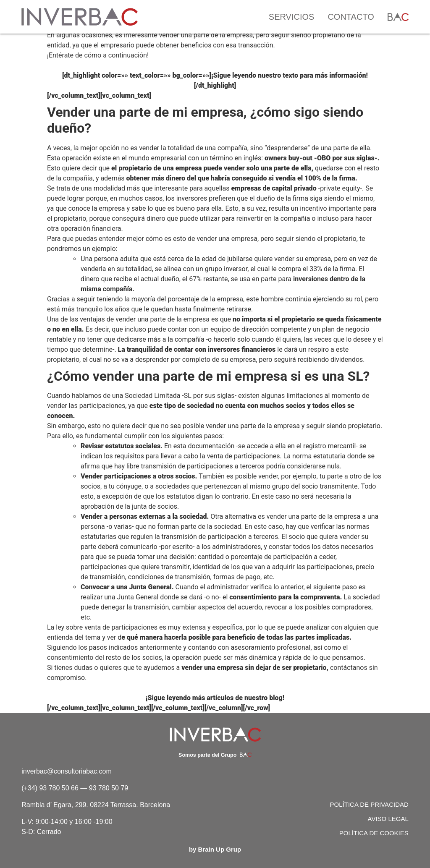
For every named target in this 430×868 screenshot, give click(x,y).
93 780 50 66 (59, 788)
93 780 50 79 (109, 788)
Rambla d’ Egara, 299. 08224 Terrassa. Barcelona (96, 805)
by (215, 849)
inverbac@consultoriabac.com (67, 771)
